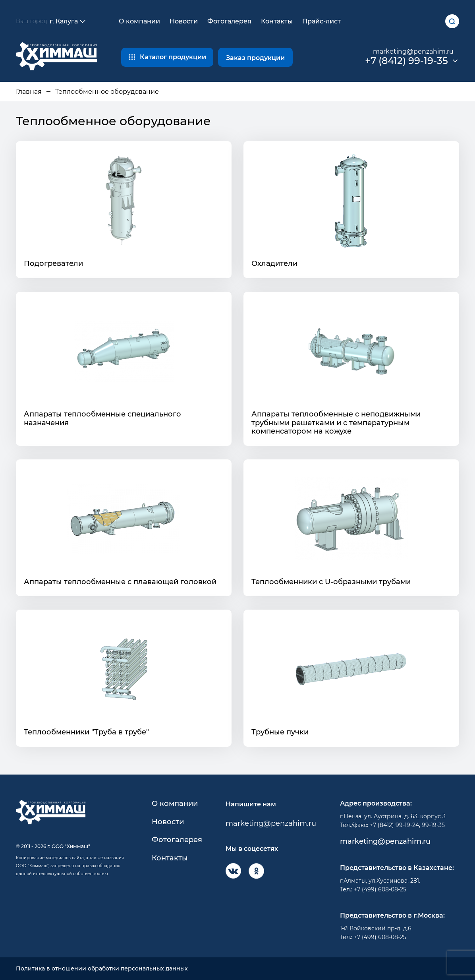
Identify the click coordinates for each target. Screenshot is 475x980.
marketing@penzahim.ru (413, 51)
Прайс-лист (321, 21)
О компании (139, 21)
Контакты (277, 21)
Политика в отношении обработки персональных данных (102, 969)
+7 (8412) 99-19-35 (406, 61)
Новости (184, 21)
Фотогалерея (229, 21)
